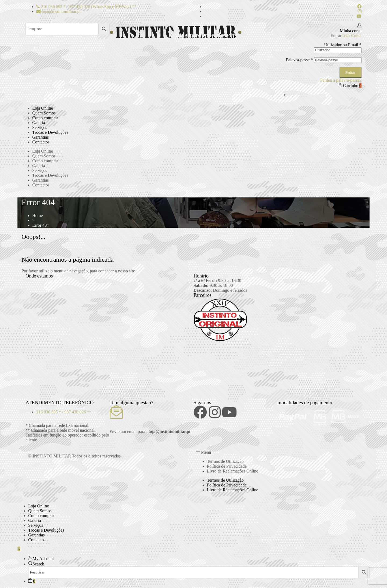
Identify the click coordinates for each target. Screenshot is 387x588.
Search (38, 564)
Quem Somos (44, 113)
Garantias (40, 137)
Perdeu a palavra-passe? (341, 80)
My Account (43, 559)
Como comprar (45, 118)
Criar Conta (351, 36)
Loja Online (43, 108)
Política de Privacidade (227, 466)
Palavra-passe (299, 60)
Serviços (40, 127)
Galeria (39, 123)
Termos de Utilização (225, 461)
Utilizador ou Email (343, 45)
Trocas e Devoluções (50, 132)
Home (37, 216)
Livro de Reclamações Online (233, 471)
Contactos (41, 142)
